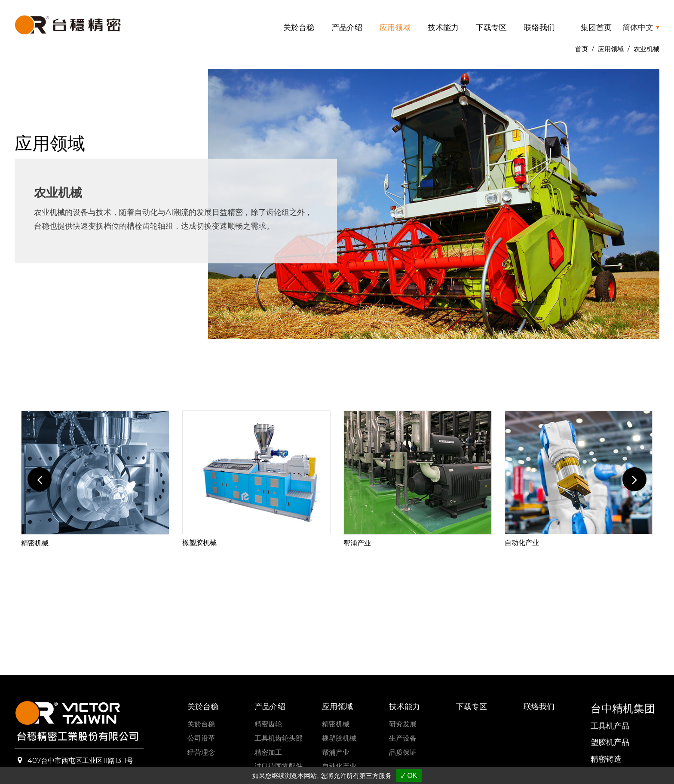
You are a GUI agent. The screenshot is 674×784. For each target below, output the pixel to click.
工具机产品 (610, 726)
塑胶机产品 (610, 742)
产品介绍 (347, 28)
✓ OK (409, 776)
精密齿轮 (268, 724)
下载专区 (491, 28)
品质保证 (403, 752)
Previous (40, 479)
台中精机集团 (623, 708)
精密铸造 (606, 759)
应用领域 (395, 28)
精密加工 (268, 752)
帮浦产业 (357, 543)
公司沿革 (201, 738)
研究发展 (403, 724)
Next (634, 479)
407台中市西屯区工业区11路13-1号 (80, 761)
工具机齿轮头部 (279, 738)
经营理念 (201, 752)
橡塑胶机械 (199, 543)
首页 (582, 49)
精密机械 (35, 543)
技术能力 (443, 28)
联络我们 (539, 28)
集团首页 (596, 28)
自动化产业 (522, 543)
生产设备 (403, 738)
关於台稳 (299, 28)
